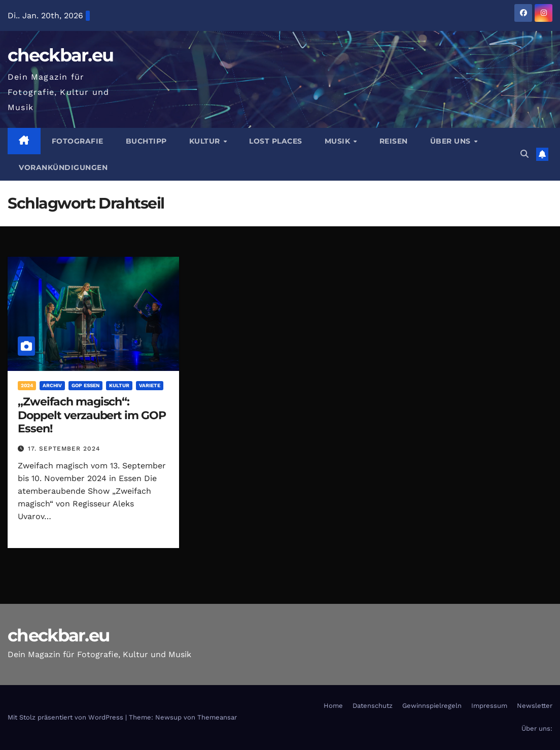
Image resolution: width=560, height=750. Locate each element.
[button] (524, 154)
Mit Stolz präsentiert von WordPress (66, 717)
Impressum (489, 706)
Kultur (206, 141)
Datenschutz (373, 706)
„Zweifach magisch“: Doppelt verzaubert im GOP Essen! (92, 415)
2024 (27, 385)
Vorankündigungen (63, 167)
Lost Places (276, 141)
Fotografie (78, 141)
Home (333, 706)
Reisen (394, 141)
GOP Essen (85, 385)
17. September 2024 (64, 449)
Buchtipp (146, 141)
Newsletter (535, 706)
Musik (339, 141)
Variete (150, 385)
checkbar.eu (60, 55)
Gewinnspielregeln (432, 706)
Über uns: (537, 728)
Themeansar (217, 717)
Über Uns (452, 141)
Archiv (52, 385)
